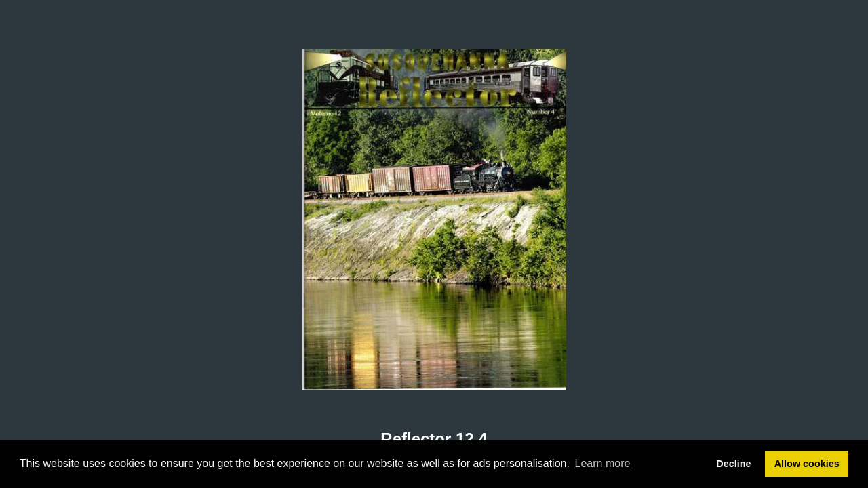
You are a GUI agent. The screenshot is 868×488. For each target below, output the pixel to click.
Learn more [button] (603, 463)
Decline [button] (733, 464)
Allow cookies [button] (807, 464)
